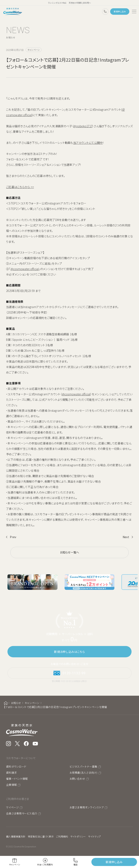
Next (126, 537)
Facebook (26, 744)
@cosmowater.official (25, 269)
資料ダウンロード (16, 766)
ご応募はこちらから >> (20, 187)
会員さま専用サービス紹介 (22, 813)
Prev (13, 537)
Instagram (8, 744)
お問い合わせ (77, 779)
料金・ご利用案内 (45, 864)
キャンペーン (32, 703)
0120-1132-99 (105, 12)
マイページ (12, 807)
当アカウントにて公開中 (88, 143)
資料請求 (11, 773)
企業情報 (11, 785)
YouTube (35, 744)
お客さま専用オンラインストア (87, 807)
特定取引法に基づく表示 (41, 836)
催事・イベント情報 (17, 779)
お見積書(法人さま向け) (84, 773)
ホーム (6, 703)
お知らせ (16, 703)
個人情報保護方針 (16, 836)
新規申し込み (120, 11)
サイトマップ (94, 836)
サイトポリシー (78, 836)
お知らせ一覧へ (70, 552)
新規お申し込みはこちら (69, 652)
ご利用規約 (62, 836)
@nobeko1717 (83, 126)
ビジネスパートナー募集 (84, 766)
